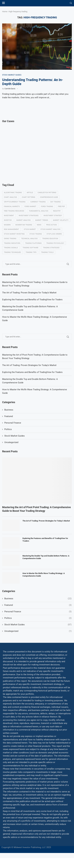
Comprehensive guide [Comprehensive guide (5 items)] (50, 198)
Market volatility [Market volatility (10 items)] (12, 228)
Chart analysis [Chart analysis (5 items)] (11, 198)
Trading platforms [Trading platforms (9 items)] (55, 247)
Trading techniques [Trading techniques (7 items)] (34, 257)
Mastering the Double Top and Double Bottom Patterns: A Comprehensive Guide (46, 567)
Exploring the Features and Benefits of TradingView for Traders (32, 382)
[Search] (71, 3)
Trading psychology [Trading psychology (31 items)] (13, 252)
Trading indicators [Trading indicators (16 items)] (33, 247)
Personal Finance (13, 433)
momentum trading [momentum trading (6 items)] (45, 228)
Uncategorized (11, 452)
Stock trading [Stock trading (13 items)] (61, 237)
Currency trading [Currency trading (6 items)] (38, 203)
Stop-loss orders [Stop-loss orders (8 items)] (12, 242)
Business (9, 420)
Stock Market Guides (15, 446)
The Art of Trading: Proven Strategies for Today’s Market (29, 375)
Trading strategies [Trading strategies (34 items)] (12, 257)
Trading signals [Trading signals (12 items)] (34, 252)
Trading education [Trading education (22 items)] (12, 247)
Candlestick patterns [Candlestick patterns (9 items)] (48, 193)
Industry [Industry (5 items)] (58, 213)
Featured (9, 426)
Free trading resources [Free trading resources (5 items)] (14, 213)
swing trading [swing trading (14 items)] (31, 242)
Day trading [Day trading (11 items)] (56, 203)
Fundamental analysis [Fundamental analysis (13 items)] (39, 213)
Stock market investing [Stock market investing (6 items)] (39, 237)
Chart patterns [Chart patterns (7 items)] (29, 198)
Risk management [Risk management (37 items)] (27, 233)
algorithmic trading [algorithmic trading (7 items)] (13, 193)
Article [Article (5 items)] (30, 193)
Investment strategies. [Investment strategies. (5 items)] (29, 218)
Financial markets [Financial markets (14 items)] (12, 208)
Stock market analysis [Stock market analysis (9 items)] (14, 237)
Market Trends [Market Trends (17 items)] (43, 223)
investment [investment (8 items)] (9, 218)
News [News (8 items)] (61, 228)
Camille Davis (10, 89)
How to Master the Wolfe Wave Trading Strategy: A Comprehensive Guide (44, 585)
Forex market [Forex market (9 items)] (31, 208)
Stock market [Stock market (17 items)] (46, 233)
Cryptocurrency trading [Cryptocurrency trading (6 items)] (15, 203)
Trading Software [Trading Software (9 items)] (54, 252)
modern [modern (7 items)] (28, 228)
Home (5, 11)
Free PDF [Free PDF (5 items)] (63, 208)
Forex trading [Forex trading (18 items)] (48, 208)
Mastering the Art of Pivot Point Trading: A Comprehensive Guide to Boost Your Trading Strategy (36, 519)
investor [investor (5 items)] (8, 223)
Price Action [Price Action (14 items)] (9, 233)
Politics (8, 439)
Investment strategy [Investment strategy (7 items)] (54, 218)
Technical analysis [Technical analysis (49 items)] (50, 242)
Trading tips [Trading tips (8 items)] (53, 257)
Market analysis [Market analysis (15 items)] (24, 223)
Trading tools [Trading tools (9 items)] (10, 262)
